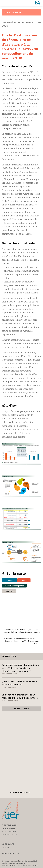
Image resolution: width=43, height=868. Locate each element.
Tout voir (9, 591)
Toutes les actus (21, 709)
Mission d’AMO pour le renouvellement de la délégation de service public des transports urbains (21, 641)
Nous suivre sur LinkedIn (20, 792)
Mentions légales (32, 865)
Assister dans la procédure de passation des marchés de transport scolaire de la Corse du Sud (22, 632)
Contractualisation (12, 12)
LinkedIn (6, 848)
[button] (4, 3)
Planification (9, 580)
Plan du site (21, 865)
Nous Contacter (10, 853)
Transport (24, 580)
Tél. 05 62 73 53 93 (10, 834)
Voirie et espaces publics (14, 586)
